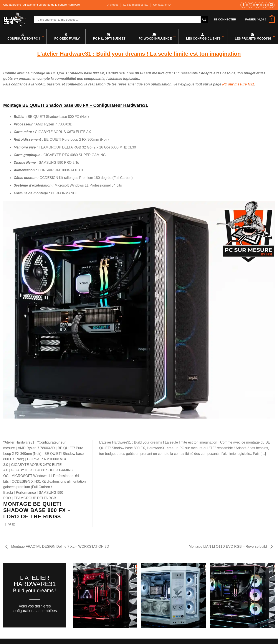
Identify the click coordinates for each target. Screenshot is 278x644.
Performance (26, 493)
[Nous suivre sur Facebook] (244, 5)
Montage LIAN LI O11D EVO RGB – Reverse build (231, 546)
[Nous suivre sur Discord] (271, 5)
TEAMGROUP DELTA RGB (35, 498)
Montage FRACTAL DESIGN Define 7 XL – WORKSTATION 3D (57, 546)
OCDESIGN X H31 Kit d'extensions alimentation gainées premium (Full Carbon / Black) (45, 487)
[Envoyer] (204, 20)
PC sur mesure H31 (238, 84)
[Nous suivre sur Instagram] (251, 5)
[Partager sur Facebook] (5, 525)
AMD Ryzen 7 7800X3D (36, 448)
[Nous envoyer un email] (264, 5)
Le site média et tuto (136, 5)
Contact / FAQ (162, 5)
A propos (113, 5)
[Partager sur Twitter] (10, 525)
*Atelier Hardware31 (19, 442)
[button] (225, 20)
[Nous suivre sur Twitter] (257, 5)
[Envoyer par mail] (14, 525)
